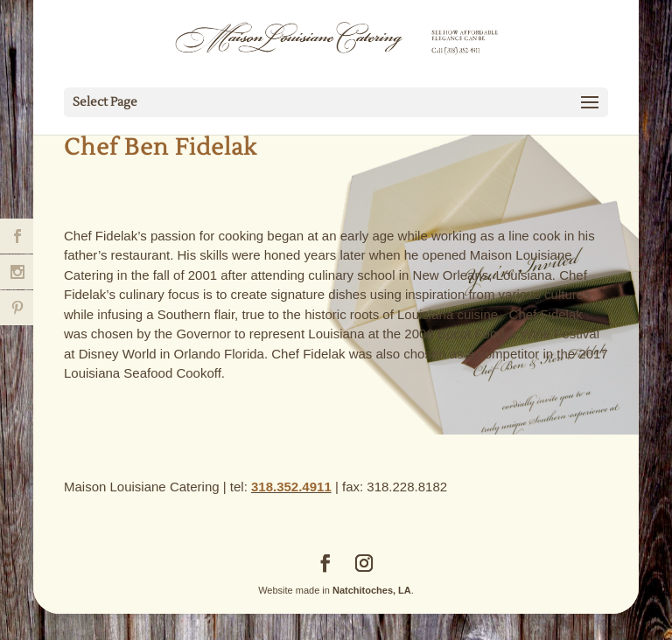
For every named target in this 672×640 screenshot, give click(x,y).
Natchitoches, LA (372, 590)
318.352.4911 (291, 487)
